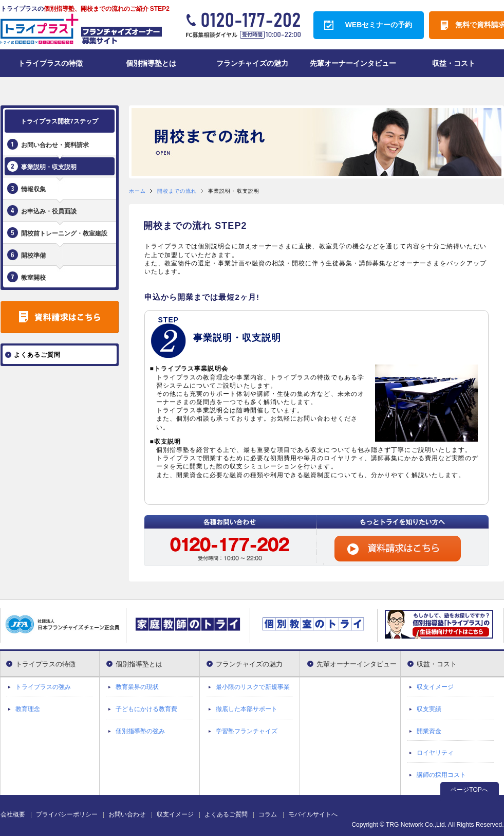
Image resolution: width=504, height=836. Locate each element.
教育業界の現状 (137, 687)
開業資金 (429, 731)
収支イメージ (435, 687)
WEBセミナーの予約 (379, 25)
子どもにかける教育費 (146, 709)
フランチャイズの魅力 (249, 664)
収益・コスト (437, 664)
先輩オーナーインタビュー (357, 664)
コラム (268, 814)
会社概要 (13, 814)
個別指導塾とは (139, 664)
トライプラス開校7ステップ (59, 121)
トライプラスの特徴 (45, 664)
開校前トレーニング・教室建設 (64, 233)
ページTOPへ (469, 790)
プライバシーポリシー (67, 814)
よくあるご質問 (226, 814)
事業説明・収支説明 (49, 167)
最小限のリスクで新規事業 (253, 687)
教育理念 (28, 709)
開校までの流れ (177, 191)
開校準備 (33, 256)
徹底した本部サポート (247, 709)
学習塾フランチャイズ (247, 731)
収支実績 (429, 709)
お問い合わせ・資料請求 (55, 145)
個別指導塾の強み (140, 731)
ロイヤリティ (435, 753)
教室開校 (33, 278)
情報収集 (33, 189)
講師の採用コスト (441, 775)
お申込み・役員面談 (49, 211)
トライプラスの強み (43, 687)
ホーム (137, 191)
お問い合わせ (127, 814)
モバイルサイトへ (313, 814)
